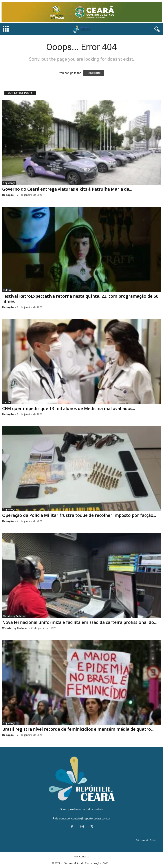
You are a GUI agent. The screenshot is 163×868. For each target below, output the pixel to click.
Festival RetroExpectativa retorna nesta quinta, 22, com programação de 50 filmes (80, 299)
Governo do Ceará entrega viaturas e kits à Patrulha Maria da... (67, 189)
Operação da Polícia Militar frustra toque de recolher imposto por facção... (79, 515)
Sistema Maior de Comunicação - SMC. (86, 863)
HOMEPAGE (94, 73)
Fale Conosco (81, 856)
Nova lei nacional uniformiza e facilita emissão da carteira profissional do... (79, 622)
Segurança (9, 183)
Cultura (7, 290)
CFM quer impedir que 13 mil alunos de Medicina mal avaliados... (69, 409)
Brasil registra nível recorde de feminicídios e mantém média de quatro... (78, 729)
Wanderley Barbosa (14, 616)
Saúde (7, 402)
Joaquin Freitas (149, 840)
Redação (8, 195)
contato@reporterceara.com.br (91, 818)
